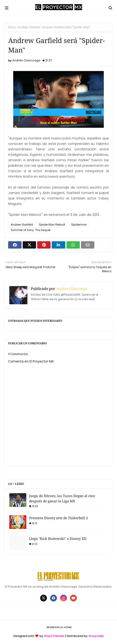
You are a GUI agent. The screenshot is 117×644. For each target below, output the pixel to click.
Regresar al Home (59, 627)
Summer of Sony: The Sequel (30, 230)
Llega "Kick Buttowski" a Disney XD (58, 538)
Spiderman (79, 225)
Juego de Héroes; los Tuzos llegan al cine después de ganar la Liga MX (62, 498)
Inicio (12, 27)
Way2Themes (54, 636)
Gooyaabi (96, 636)
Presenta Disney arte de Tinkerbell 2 (58, 518)
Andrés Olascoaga (26, 60)
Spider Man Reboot (52, 225)
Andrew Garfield (29, 27)
